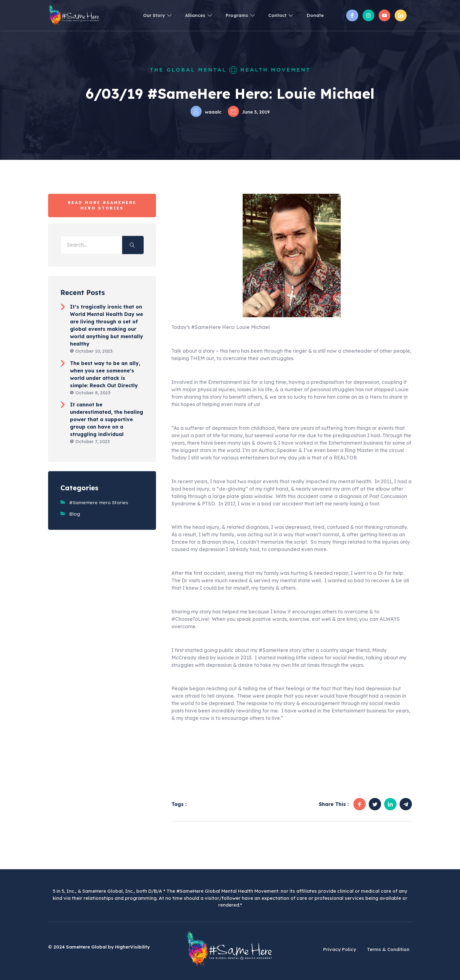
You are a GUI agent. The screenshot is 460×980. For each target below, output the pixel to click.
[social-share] (359, 804)
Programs (234, 15)
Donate (314, 15)
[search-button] (133, 245)
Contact (277, 15)
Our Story (145, 15)
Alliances (189, 15)
